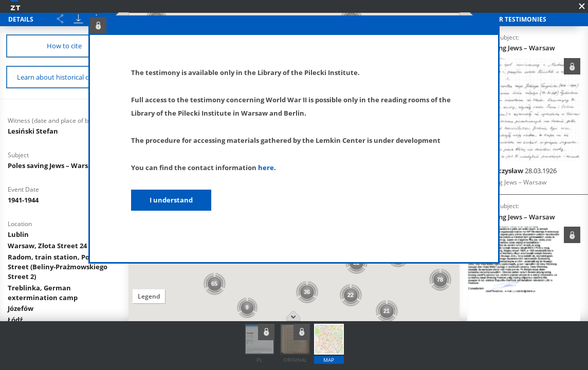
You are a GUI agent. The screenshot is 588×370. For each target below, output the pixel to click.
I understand (171, 200)
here (266, 168)
